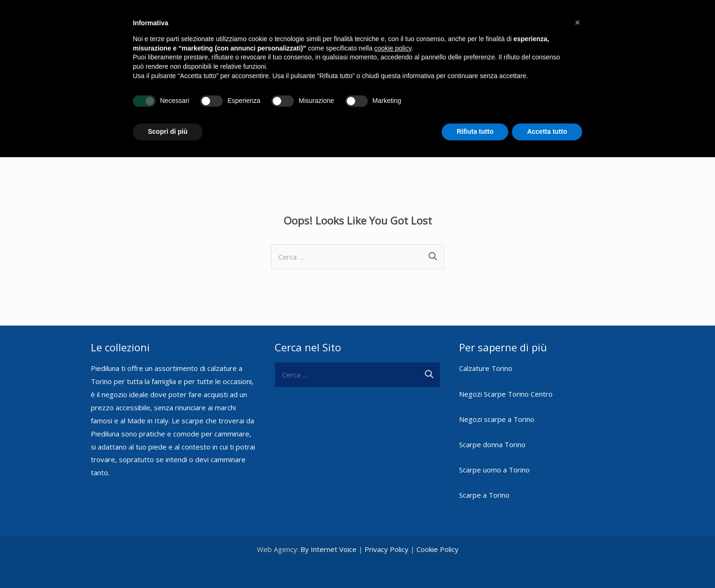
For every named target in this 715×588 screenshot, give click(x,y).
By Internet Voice (328, 542)
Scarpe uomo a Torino (494, 463)
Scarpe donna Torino (492, 437)
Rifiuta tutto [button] (475, 131)
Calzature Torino (486, 361)
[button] (577, 22)
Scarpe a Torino (484, 488)
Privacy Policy (387, 542)
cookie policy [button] (393, 48)
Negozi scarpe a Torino (497, 412)
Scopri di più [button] (168, 131)
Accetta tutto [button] (547, 131)
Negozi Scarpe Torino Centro (506, 387)
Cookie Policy (438, 542)
